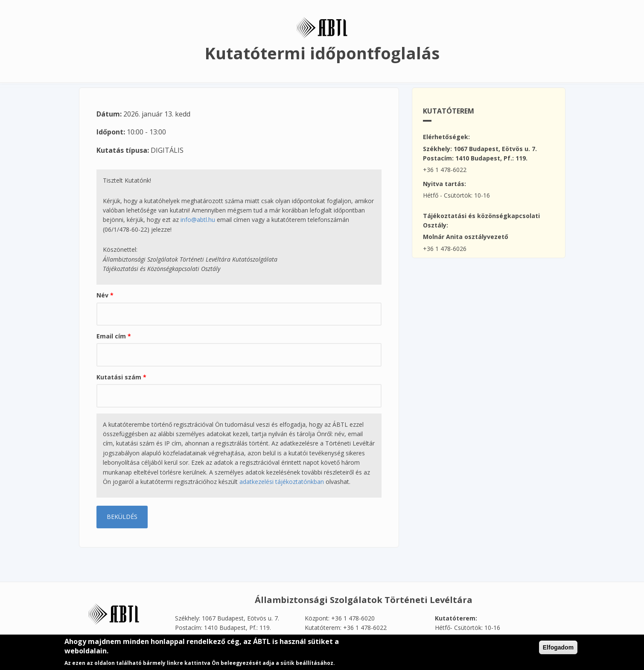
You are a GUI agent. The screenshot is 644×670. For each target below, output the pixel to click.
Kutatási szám (121, 377)
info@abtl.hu (198, 220)
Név (105, 295)
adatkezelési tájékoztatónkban (282, 482)
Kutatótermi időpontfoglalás (322, 53)
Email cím (114, 336)
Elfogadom (558, 650)
